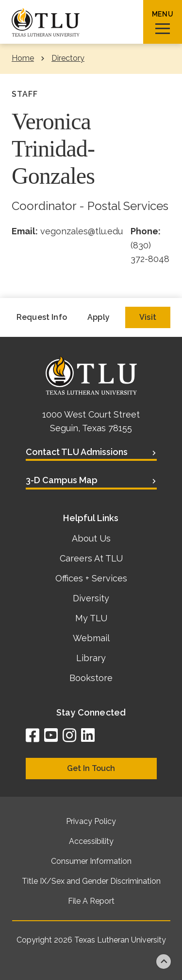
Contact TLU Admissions (77, 452)
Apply (99, 317)
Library (91, 658)
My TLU (91, 618)
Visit (148, 317)
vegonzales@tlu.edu (82, 231)
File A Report (91, 901)
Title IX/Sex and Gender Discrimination (91, 881)
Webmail (91, 638)
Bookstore (91, 678)
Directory (68, 58)
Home (23, 58)
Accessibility (91, 841)
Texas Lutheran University (120, 940)
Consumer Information (91, 861)
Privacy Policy (91, 821)
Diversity (91, 598)
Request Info (42, 317)
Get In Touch (91, 768)
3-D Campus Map (62, 480)
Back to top (164, 962)
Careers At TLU (91, 558)
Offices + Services (91, 578)
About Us (91, 538)
